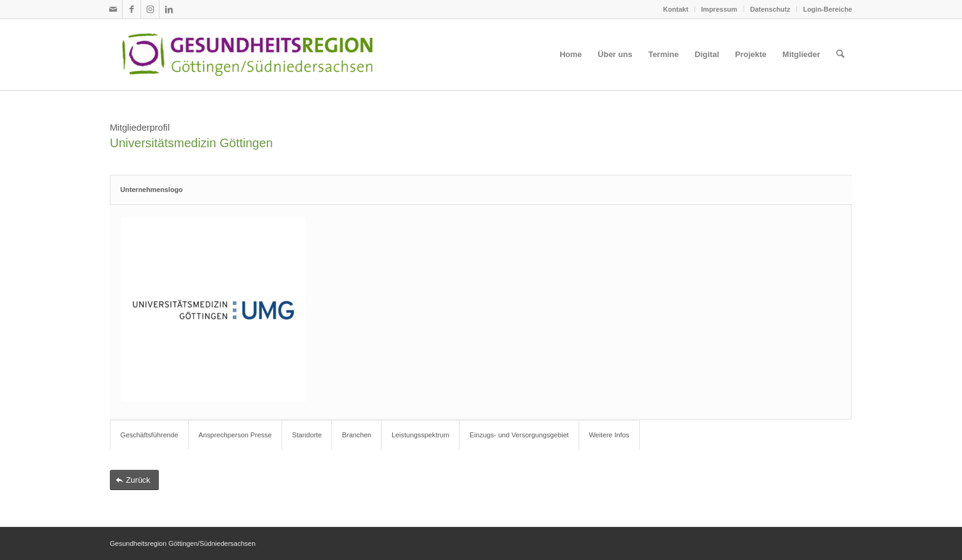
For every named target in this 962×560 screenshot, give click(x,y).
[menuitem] (676, 9)
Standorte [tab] (307, 435)
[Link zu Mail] (113, 9)
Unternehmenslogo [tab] (152, 190)
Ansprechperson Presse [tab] (235, 435)
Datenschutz (770, 9)
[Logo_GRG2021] (267, 55)
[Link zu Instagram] (150, 9)
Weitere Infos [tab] (609, 435)
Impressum (719, 9)
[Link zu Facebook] (132, 9)
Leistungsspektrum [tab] (420, 435)
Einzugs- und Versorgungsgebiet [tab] (519, 435)
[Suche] (840, 55)
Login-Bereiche (828, 9)
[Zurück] (134, 480)
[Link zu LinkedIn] (169, 9)
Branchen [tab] (356, 435)
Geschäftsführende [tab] (149, 435)
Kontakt (676, 9)
